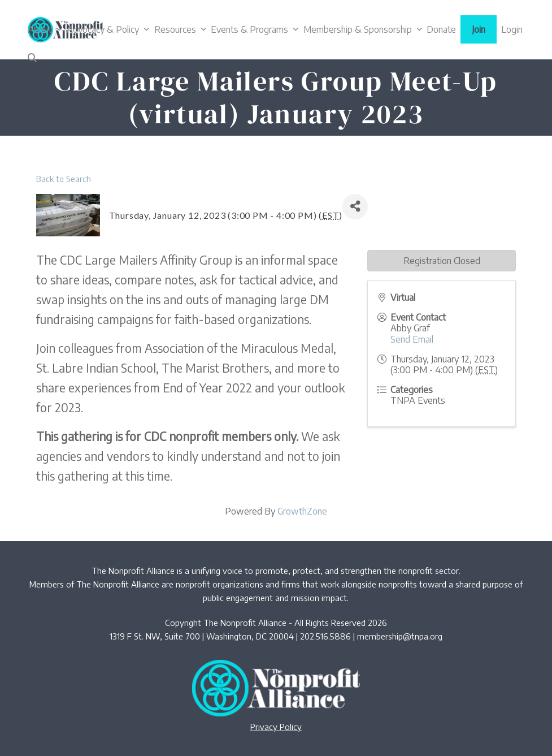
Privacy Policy (276, 727)
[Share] (355, 207)
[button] (32, 58)
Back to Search (64, 179)
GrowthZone (302, 511)
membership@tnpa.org (400, 636)
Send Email (412, 339)
